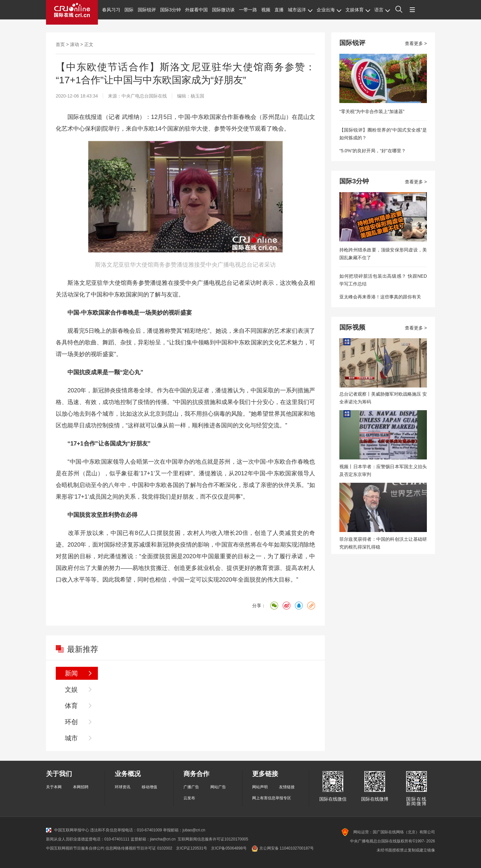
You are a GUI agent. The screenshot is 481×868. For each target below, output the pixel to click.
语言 (382, 10)
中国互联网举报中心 (68, 830)
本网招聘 (81, 787)
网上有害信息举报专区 (272, 798)
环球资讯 (123, 787)
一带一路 (248, 10)
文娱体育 (358, 10)
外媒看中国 (196, 10)
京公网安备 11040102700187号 (282, 848)
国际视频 (352, 327)
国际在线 (72, 12)
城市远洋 (300, 10)
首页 (60, 44)
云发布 (189, 798)
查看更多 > (416, 43)
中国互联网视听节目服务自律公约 (75, 848)
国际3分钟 (170, 10)
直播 (279, 10)
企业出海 (329, 10)
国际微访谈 (223, 10)
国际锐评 (147, 10)
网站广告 (218, 787)
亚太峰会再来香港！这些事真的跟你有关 (380, 297)
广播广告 (191, 787)
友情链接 (287, 787)
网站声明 (260, 787)
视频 (266, 10)
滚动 (75, 44)
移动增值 (149, 787)
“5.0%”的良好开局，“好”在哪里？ (373, 151)
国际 (129, 10)
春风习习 (111, 10)
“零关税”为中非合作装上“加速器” (372, 111)
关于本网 (54, 787)
